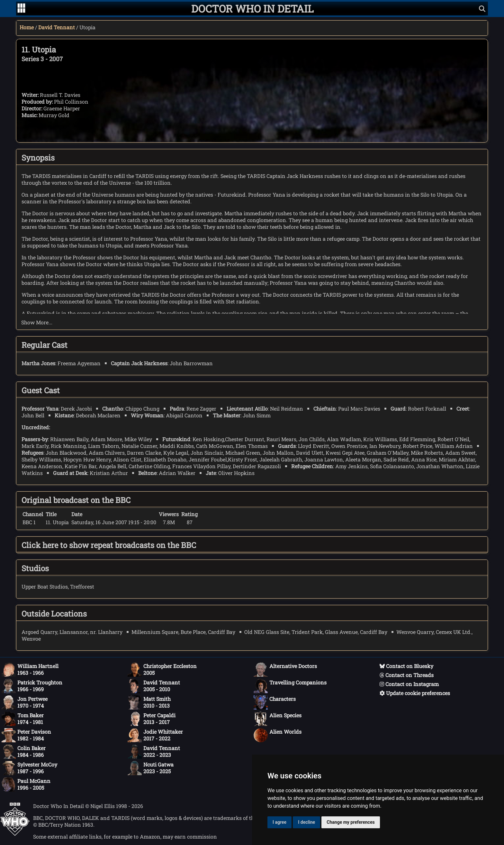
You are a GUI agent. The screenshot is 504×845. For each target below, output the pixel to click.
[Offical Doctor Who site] (15, 834)
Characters (275, 702)
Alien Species (278, 719)
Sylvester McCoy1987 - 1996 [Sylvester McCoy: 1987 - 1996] (29, 768)
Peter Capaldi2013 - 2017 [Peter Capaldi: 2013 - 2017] (152, 719)
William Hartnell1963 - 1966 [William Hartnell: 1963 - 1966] (30, 670)
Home (27, 27)
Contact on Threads (407, 675)
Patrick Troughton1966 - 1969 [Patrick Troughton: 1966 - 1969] (32, 686)
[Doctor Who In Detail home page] (252, 9)
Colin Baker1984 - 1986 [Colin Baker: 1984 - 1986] (24, 752)
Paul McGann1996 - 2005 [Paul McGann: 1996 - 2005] (26, 785)
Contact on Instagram (409, 684)
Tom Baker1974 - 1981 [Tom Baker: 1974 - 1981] (23, 719)
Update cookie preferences (415, 693)
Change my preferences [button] (351, 822)
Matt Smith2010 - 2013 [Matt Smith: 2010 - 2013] (149, 702)
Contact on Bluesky (406, 666)
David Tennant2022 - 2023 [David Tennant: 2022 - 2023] (154, 752)
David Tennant (57, 27)
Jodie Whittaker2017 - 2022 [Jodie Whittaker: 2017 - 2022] (155, 735)
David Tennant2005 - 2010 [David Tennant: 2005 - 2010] (154, 686)
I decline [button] (306, 822)
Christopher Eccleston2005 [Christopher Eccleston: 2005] (162, 670)
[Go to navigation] (21, 9)
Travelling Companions (290, 686)
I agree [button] (279, 822)
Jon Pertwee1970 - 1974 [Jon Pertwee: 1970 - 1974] (25, 702)
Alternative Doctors (285, 670)
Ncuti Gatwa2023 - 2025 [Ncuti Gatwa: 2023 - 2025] (151, 768)
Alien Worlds (278, 735)
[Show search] (482, 9)
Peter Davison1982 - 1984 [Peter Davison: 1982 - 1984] (26, 735)
